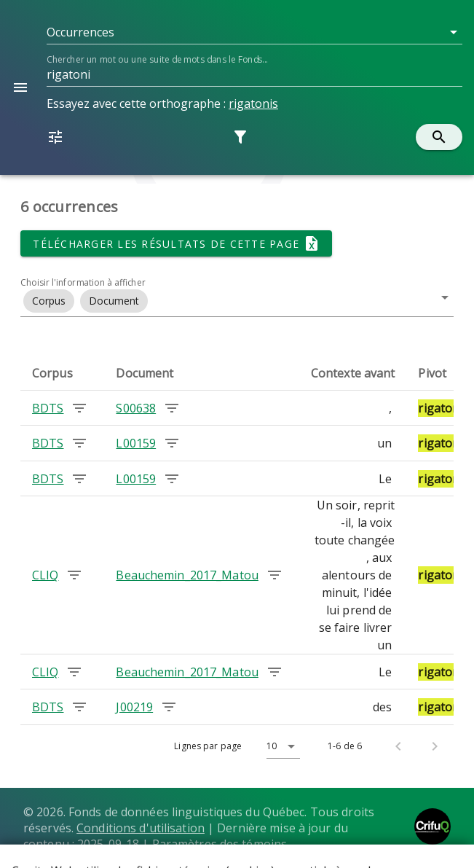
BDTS (48, 408)
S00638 (136, 408)
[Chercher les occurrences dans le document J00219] (169, 707)
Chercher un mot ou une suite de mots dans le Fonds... (157, 59)
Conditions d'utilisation (141, 828)
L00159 (136, 443)
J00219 (134, 707)
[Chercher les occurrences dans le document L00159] (172, 443)
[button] (254, 32)
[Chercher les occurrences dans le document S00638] (172, 408)
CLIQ (45, 575)
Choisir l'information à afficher (83, 282)
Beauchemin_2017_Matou (187, 575)
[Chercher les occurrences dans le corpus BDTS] (79, 408)
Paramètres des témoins (220, 844)
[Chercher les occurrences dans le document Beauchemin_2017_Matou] (274, 575)
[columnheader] (62, 373)
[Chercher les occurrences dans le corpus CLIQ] (74, 575)
